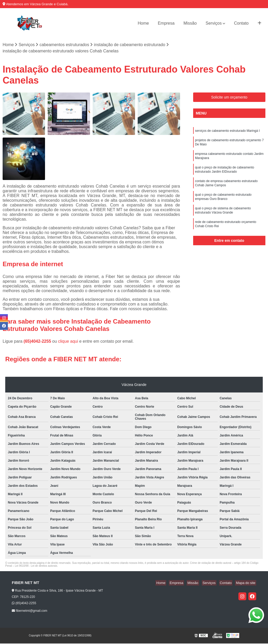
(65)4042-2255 (38, 342)
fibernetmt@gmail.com (30, 611)
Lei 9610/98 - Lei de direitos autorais (36, 566)
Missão (190, 23)
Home (143, 23)
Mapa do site (246, 583)
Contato (241, 23)
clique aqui (68, 342)
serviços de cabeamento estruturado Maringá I (227, 132)
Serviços (214, 23)
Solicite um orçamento (229, 98)
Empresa (166, 23)
